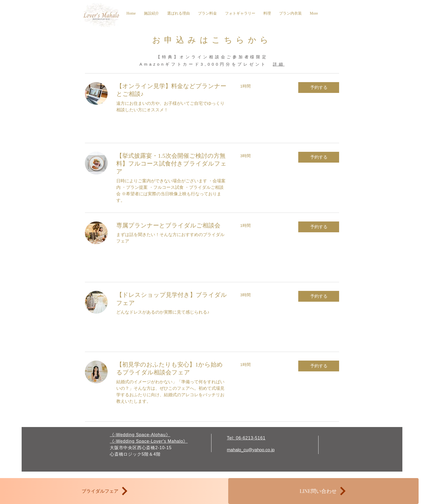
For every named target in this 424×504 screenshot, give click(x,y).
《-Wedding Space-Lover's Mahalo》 (149, 441)
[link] (172, 90)
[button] (319, 88)
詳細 (279, 64)
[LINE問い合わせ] (323, 491)
